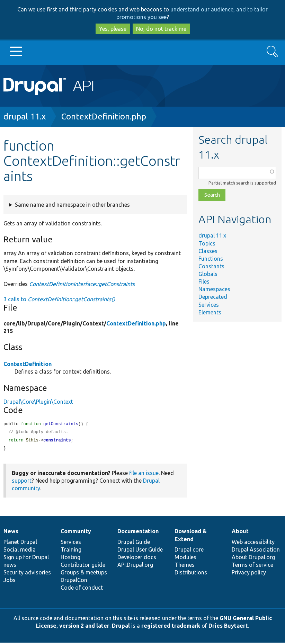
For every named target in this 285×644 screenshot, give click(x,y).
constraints (57, 441)
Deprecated (213, 297)
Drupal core (189, 551)
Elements (210, 312)
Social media (20, 551)
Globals (208, 274)
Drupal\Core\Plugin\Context (38, 402)
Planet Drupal (20, 543)
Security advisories (27, 574)
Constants (211, 266)
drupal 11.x (25, 117)
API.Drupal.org (135, 566)
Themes (185, 566)
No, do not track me (161, 29)
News (11, 533)
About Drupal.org (253, 558)
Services (209, 305)
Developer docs (137, 558)
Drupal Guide (134, 543)
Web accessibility (253, 543)
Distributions (191, 574)
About (240, 533)
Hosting (70, 558)
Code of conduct (82, 589)
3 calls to (59, 299)
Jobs (10, 581)
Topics (207, 243)
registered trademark (171, 627)
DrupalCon (74, 581)
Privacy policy (249, 574)
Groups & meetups (84, 574)
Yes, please (113, 29)
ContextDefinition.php (104, 117)
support (22, 482)
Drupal (121, 627)
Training (71, 551)
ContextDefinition (28, 364)
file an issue (144, 474)
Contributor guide (83, 566)
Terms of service (252, 566)
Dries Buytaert (228, 627)
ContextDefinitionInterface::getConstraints (82, 284)
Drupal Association (256, 551)
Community (76, 533)
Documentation (138, 533)
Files (204, 281)
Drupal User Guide (140, 551)
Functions (211, 259)
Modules (185, 558)
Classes (208, 251)
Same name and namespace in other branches (72, 205)
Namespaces (214, 289)
